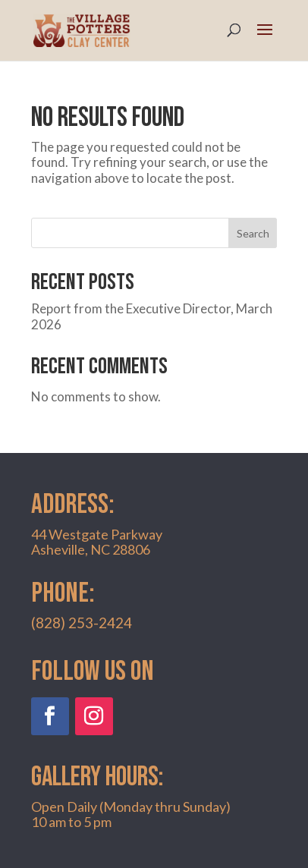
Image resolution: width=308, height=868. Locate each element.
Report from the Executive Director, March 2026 (152, 316)
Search (253, 233)
